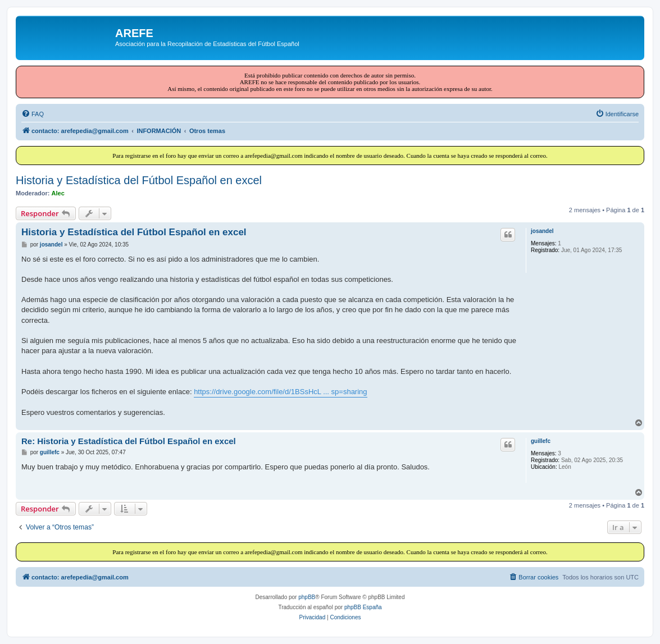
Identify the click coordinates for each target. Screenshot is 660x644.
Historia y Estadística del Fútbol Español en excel (139, 180)
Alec (58, 193)
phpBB (307, 597)
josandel (542, 231)
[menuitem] (33, 114)
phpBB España (363, 607)
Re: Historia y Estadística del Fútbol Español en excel (129, 441)
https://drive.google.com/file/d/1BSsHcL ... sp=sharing (280, 392)
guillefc (541, 441)
